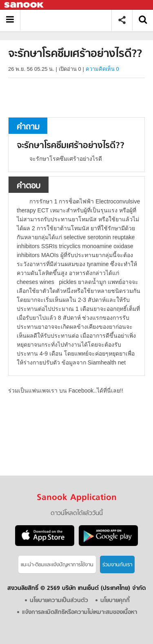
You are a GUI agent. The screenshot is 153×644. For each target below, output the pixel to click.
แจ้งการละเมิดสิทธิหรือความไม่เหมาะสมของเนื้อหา (80, 612)
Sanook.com (24, 5)
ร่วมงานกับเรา (117, 565)
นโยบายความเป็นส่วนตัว (59, 601)
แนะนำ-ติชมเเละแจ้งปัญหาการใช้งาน (57, 565)
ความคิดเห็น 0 (102, 69)
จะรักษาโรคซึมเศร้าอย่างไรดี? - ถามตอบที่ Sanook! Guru (69, 20)
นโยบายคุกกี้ (115, 601)
